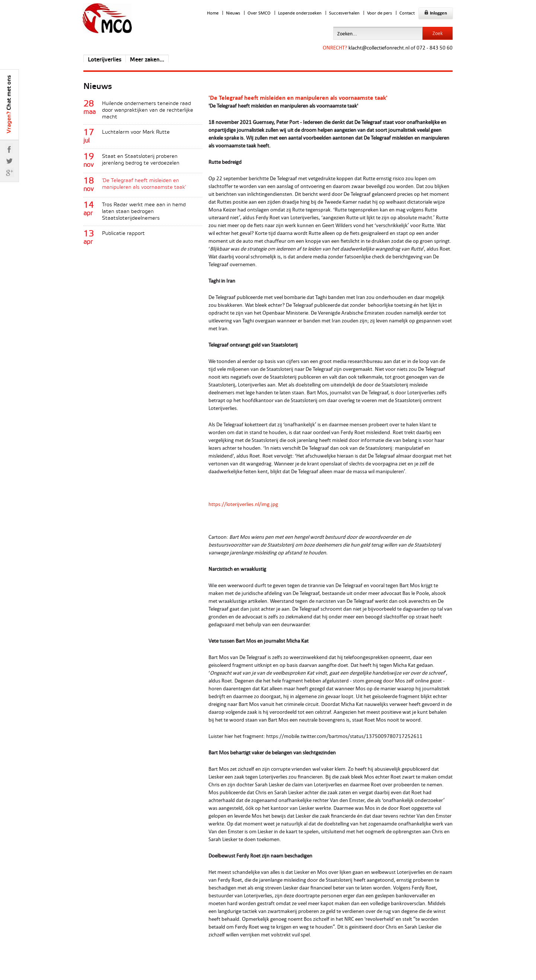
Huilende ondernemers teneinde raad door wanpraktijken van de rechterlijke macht (148, 110)
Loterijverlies (105, 60)
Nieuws (233, 13)
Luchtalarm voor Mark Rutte (136, 132)
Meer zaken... (147, 60)
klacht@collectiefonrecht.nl (379, 47)
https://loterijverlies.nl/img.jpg (243, 504)
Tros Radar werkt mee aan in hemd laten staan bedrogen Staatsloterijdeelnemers (144, 212)
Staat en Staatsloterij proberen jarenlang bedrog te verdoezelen (141, 160)
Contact (407, 13)
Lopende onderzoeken (300, 13)
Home (213, 13)
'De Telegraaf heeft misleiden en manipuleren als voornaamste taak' (144, 184)
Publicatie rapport (123, 234)
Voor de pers (379, 13)
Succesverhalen (344, 13)
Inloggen (436, 13)
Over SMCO (259, 13)
